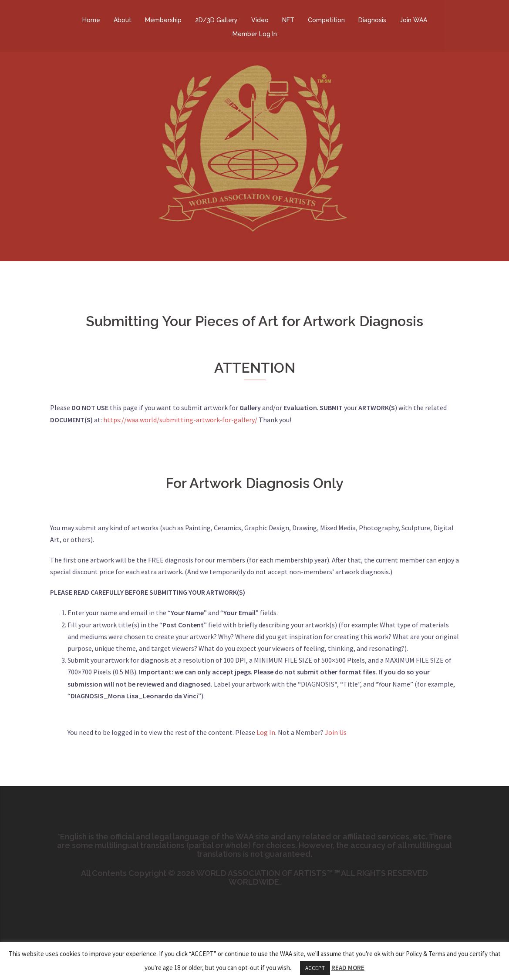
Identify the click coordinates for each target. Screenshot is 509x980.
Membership (163, 20)
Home (91, 20)
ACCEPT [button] (315, 968)
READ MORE (348, 968)
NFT (288, 20)
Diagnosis (372, 20)
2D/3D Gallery (216, 20)
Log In (266, 732)
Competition (326, 20)
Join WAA (413, 20)
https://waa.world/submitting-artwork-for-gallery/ (180, 420)
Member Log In (255, 34)
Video (260, 20)
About (123, 20)
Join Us (336, 732)
